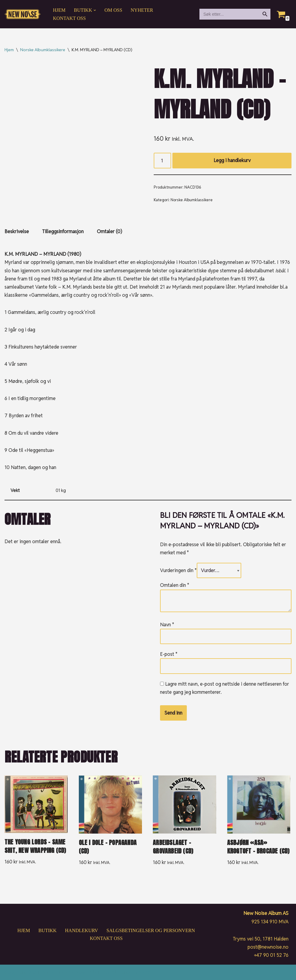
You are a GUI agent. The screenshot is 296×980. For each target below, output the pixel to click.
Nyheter (142, 10)
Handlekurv (82, 930)
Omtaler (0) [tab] (109, 232)
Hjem (59, 10)
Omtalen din (175, 585)
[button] (95, 10)
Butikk (48, 930)
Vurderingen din (178, 570)
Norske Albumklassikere (43, 50)
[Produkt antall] (162, 161)
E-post (169, 654)
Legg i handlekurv (232, 160)
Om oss (113, 10)
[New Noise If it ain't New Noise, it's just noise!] (23, 14)
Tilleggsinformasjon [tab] (63, 232)
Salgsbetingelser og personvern (151, 930)
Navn (167, 625)
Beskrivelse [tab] (17, 232)
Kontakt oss (69, 18)
